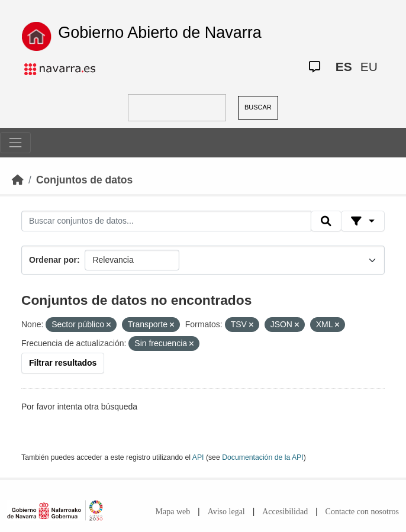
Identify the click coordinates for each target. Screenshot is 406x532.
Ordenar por (53, 260)
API (198, 457)
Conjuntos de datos (84, 180)
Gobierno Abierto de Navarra (160, 33)
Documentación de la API (263, 457)
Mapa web (173, 512)
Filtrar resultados (63, 363)
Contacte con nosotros (362, 512)
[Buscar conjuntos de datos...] (166, 221)
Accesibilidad (285, 512)
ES (344, 67)
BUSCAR (258, 107)
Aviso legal (226, 512)
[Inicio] (18, 180)
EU (369, 67)
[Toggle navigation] (15, 143)
